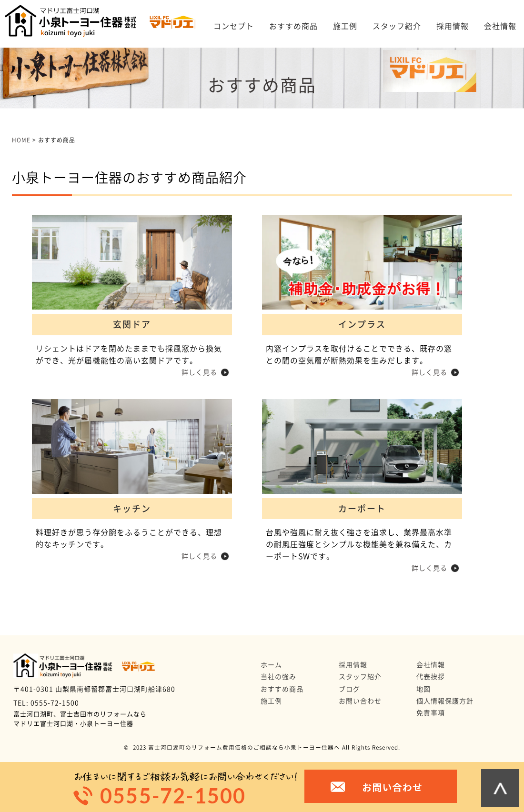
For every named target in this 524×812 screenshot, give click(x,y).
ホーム (271, 665)
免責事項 (431, 713)
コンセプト (234, 26)
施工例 (345, 26)
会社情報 (500, 26)
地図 (423, 689)
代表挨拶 (431, 677)
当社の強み (278, 677)
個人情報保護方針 (445, 701)
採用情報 (453, 26)
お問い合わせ (360, 701)
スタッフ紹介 (397, 26)
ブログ (349, 689)
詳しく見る (199, 372)
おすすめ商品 (293, 26)
